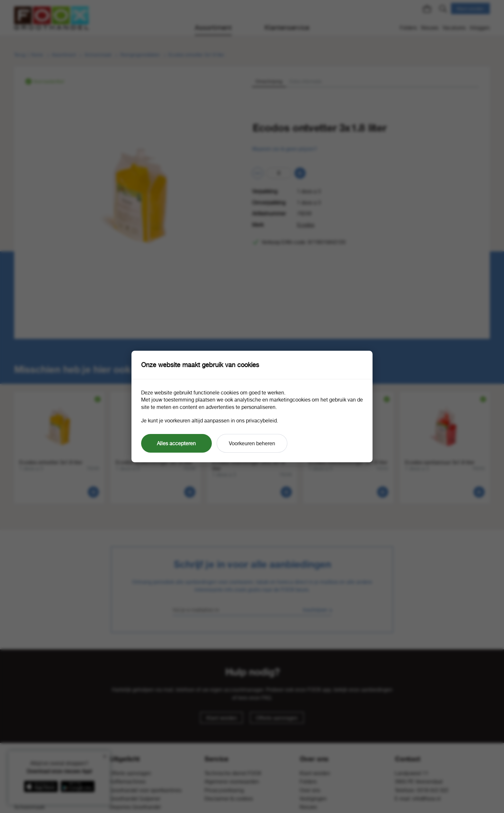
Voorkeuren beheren (252, 443)
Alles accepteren (176, 443)
